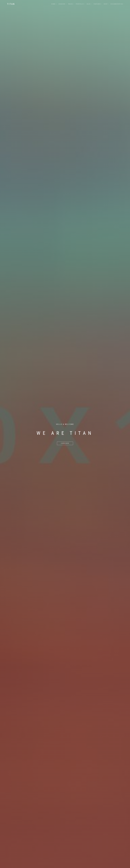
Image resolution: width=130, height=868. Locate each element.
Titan (11, 4)
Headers (62, 4)
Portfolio (80, 4)
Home (53, 4)
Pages (71, 4)
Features (97, 4)
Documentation (117, 4)
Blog (89, 4)
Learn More (65, 443)
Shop (106, 4)
